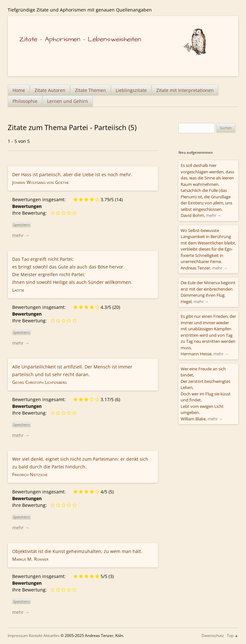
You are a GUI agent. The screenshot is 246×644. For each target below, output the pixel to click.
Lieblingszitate (131, 90)
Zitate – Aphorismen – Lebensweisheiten (80, 39)
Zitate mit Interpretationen (185, 90)
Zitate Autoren (50, 90)
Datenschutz (213, 636)
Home (19, 90)
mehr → (21, 235)
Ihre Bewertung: (31, 213)
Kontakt (36, 636)
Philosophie (25, 101)
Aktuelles (51, 636)
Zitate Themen (90, 90)
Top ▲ (233, 636)
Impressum (18, 636)
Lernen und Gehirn (68, 101)
